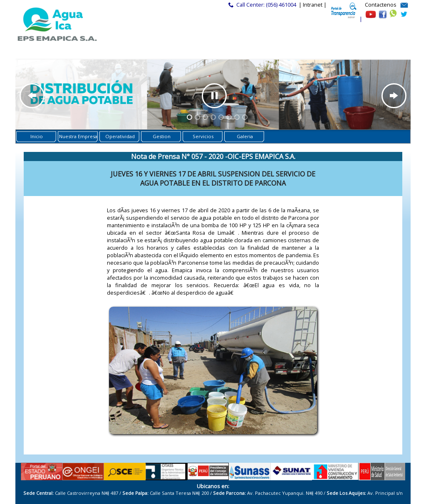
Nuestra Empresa (78, 136)
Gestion (162, 136)
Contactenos (381, 5)
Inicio (37, 136)
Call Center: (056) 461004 (266, 5)
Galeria (245, 136)
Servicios (203, 136)
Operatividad (120, 136)
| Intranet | (313, 5)
